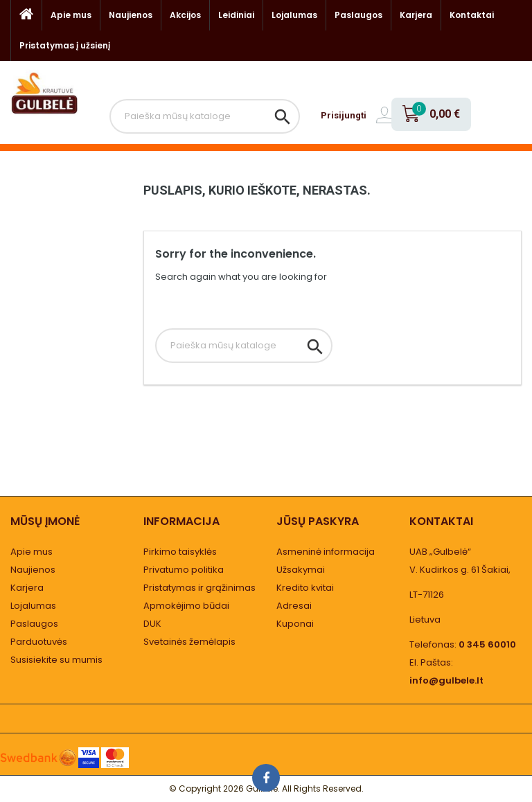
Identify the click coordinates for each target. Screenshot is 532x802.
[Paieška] (205, 116)
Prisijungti (344, 115)
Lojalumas (294, 15)
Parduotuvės (39, 642)
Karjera (416, 15)
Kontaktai (472, 15)
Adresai (294, 606)
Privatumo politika (184, 570)
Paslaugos (358, 15)
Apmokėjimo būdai (186, 606)
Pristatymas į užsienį (65, 45)
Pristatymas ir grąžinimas (199, 588)
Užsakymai (301, 570)
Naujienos (131, 15)
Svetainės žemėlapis (189, 642)
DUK (152, 624)
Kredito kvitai (305, 588)
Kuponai (295, 624)
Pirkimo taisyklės (180, 552)
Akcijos (185, 15)
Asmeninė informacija (326, 552)
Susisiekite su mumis (56, 660)
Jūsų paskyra (318, 521)
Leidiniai (236, 15)
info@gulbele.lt (446, 680)
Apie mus (71, 15)
